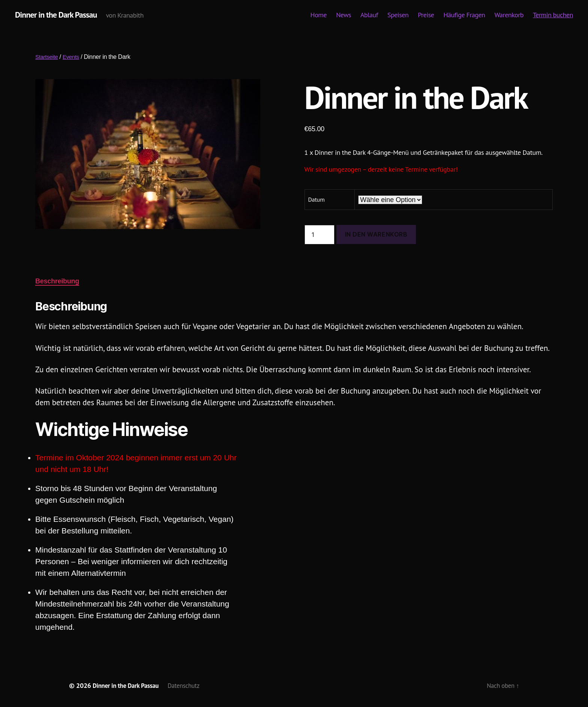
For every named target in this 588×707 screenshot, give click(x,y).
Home (319, 15)
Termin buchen (553, 15)
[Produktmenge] (319, 235)
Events (73, 57)
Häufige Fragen (464, 15)
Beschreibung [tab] (57, 282)
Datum (316, 200)
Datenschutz (190, 686)
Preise (426, 15)
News (343, 15)
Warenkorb (509, 15)
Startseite (47, 57)
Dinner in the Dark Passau (60, 15)
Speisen (398, 15)
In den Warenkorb (376, 235)
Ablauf (369, 15)
